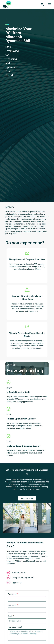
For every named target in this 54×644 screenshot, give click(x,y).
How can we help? (15, 627)
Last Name (12, 605)
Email (10, 616)
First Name (12, 594)
